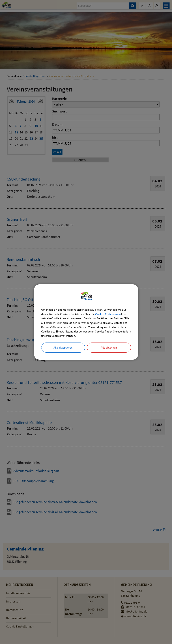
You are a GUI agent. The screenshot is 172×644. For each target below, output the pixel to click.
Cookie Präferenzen (108, 314)
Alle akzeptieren (63, 348)
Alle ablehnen (109, 348)
